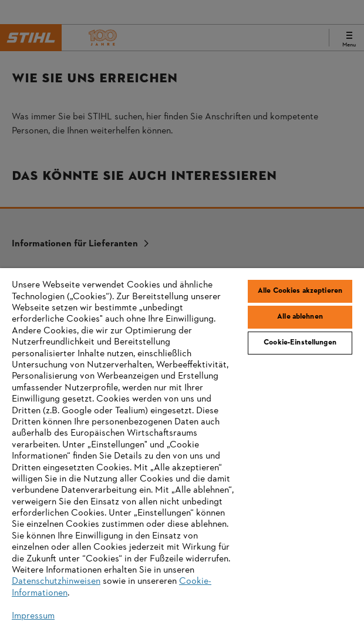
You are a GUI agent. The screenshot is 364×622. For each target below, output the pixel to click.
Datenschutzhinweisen (56, 581)
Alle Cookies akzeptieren (300, 291)
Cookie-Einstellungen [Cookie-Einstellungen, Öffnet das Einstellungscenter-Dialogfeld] (300, 343)
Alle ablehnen (300, 317)
